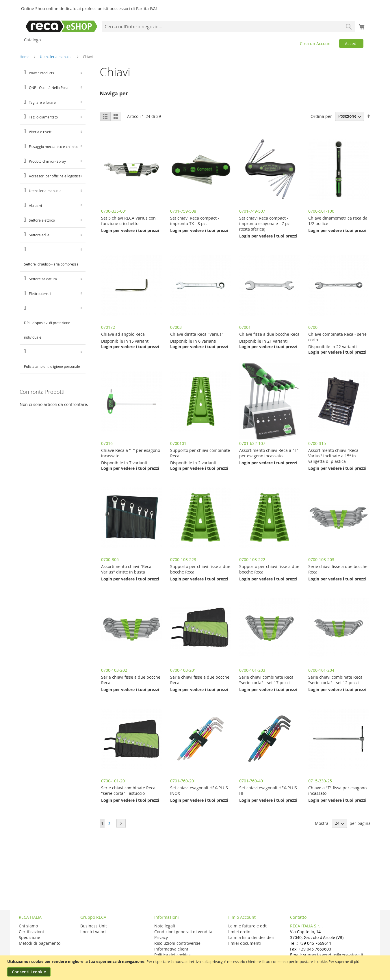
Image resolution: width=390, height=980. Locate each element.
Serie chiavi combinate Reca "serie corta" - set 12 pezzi (335, 680)
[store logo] (62, 26)
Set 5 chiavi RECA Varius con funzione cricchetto (128, 221)
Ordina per (321, 116)
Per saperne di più (344, 962)
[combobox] (228, 27)
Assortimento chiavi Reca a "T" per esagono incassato (269, 453)
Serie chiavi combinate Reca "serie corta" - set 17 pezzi (266, 680)
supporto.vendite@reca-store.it (333, 955)
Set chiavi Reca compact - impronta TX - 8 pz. (195, 221)
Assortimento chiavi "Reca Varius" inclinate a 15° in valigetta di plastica (333, 456)
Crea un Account (316, 43)
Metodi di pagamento (40, 943)
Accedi (351, 43)
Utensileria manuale (57, 57)
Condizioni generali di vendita (183, 932)
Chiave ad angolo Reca (123, 334)
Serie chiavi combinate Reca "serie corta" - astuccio (128, 790)
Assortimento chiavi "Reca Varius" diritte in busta (126, 569)
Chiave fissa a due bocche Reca (269, 334)
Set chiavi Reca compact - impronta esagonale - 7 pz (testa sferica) (264, 223)
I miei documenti (245, 943)
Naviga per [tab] (114, 93)
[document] (196, 968)
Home (25, 57)
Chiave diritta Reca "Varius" (197, 334)
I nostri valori (93, 932)
